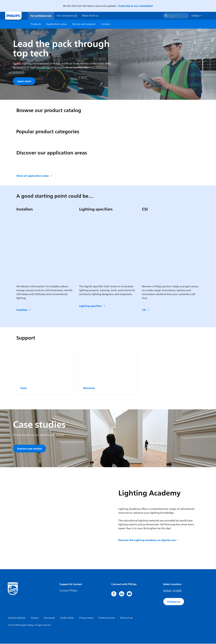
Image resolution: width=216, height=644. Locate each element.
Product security (107, 618)
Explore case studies (29, 449)
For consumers (67, 16)
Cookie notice (67, 618)
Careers (35, 618)
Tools (23, 388)
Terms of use (126, 618)
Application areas (57, 24)
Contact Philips (68, 591)
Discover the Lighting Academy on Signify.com (149, 540)
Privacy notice (86, 618)
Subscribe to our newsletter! (136, 6)
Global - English (172, 591)
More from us (90, 16)
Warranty (89, 388)
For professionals (41, 16)
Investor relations (17, 618)
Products (36, 24)
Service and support (84, 24)
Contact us (174, 602)
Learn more (24, 81)
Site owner (49, 618)
